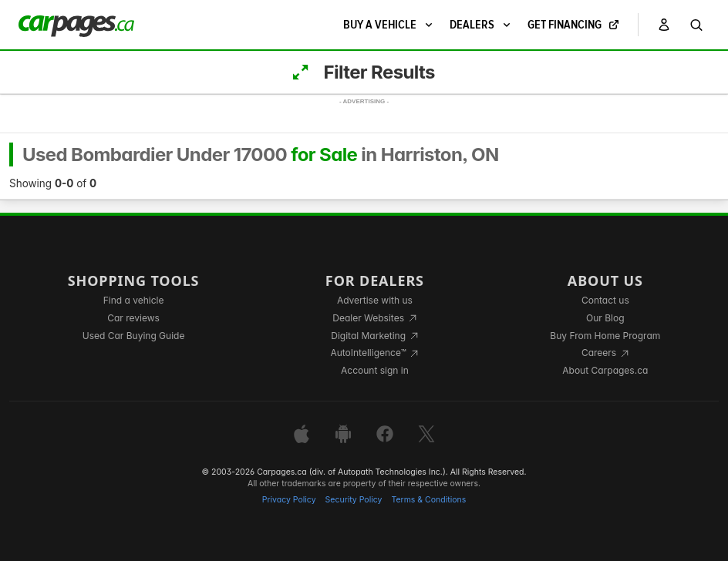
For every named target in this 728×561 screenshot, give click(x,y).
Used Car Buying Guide (134, 336)
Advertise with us (375, 300)
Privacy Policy (289, 500)
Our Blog (605, 318)
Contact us (605, 300)
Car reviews (133, 318)
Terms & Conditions (428, 500)
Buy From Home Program (605, 336)
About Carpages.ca (605, 370)
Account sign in (375, 370)
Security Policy (354, 500)
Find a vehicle (134, 300)
